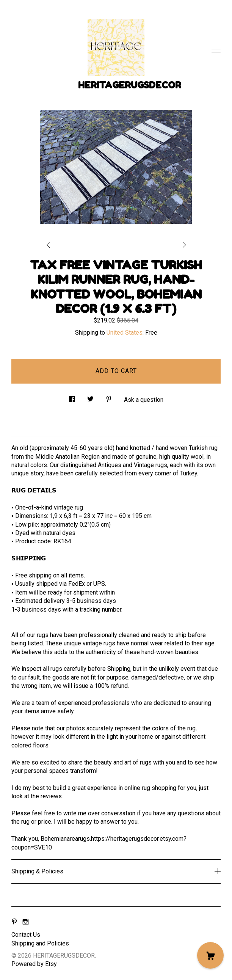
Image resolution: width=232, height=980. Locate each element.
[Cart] (210, 955)
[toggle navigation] (216, 49)
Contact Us (26, 935)
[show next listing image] (167, 243)
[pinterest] (14, 922)
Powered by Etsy (34, 964)
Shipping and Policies (40, 943)
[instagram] (26, 922)
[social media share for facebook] (72, 397)
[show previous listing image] (65, 243)
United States (125, 333)
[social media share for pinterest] (109, 397)
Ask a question (144, 400)
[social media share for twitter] (90, 397)
